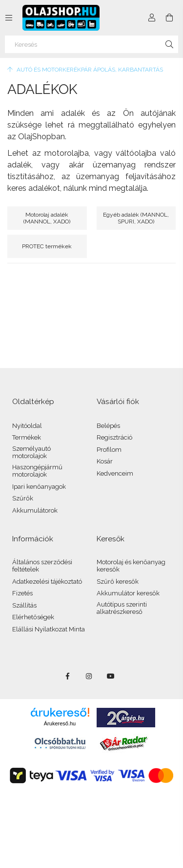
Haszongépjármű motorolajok (37, 471)
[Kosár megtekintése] (169, 18)
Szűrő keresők (118, 582)
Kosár (105, 461)
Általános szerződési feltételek (42, 566)
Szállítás (24, 605)
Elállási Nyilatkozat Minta (49, 629)
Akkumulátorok (35, 510)
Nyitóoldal (27, 426)
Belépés (108, 426)
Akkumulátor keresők (128, 593)
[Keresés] (91, 44)
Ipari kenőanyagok (39, 487)
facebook (68, 676)
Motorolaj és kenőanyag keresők (131, 566)
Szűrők (23, 498)
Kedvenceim (115, 473)
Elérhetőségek (33, 617)
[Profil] (152, 18)
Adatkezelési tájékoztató (47, 582)
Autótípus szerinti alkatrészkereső (122, 608)
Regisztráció (114, 437)
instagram (89, 676)
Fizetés (22, 593)
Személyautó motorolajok (31, 452)
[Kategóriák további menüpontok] (9, 18)
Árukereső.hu (60, 723)
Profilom (109, 450)
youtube (111, 676)
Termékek (27, 437)
